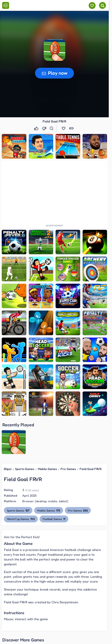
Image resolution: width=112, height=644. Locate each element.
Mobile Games (47, 469)
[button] (54, 50)
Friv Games (68, 469)
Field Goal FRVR (91, 469)
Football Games (54, 519)
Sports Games (25, 469)
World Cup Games (21, 519)
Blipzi (8, 469)
